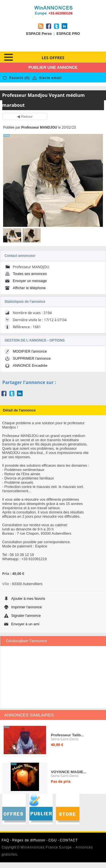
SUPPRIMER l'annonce (32, 358)
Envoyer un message (30, 281)
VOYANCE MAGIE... (69, 772)
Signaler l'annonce (26, 616)
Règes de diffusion (29, 840)
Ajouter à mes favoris (28, 599)
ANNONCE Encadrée (30, 365)
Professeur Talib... (67, 735)
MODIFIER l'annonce (30, 351)
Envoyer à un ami (25, 624)
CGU (53, 840)
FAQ (6, 840)
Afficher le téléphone (29, 288)
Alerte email (50, 78)
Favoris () (20, 78)
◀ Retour (25, 117)
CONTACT (69, 840)
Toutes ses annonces (30, 274)
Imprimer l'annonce (27, 607)
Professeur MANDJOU (39, 127)
